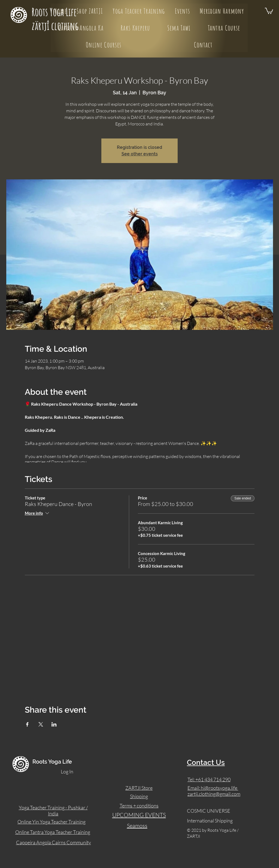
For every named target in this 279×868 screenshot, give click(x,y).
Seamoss (137, 826)
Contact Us (206, 762)
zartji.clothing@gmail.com (214, 794)
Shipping (139, 796)
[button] (269, 10)
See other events (140, 154)
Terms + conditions (139, 806)
